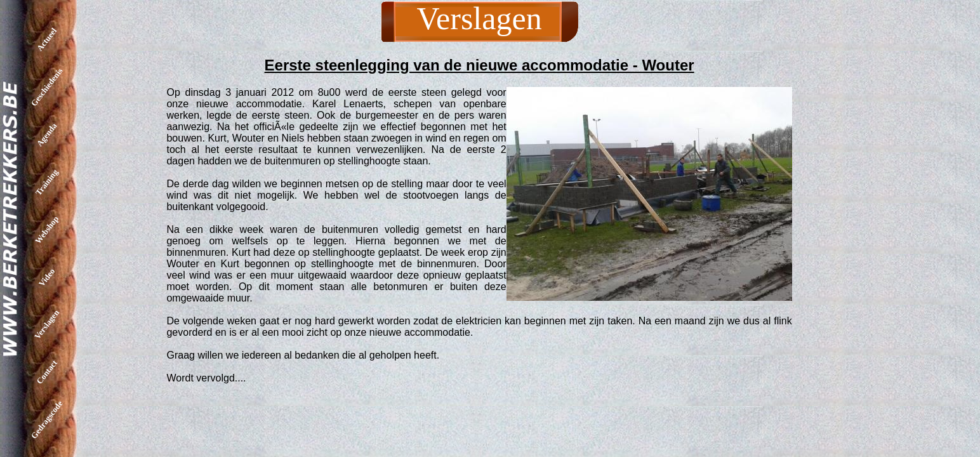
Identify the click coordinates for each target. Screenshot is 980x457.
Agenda (47, 135)
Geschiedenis (47, 87)
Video (47, 277)
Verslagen (47, 324)
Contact (47, 372)
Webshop (47, 230)
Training (47, 182)
